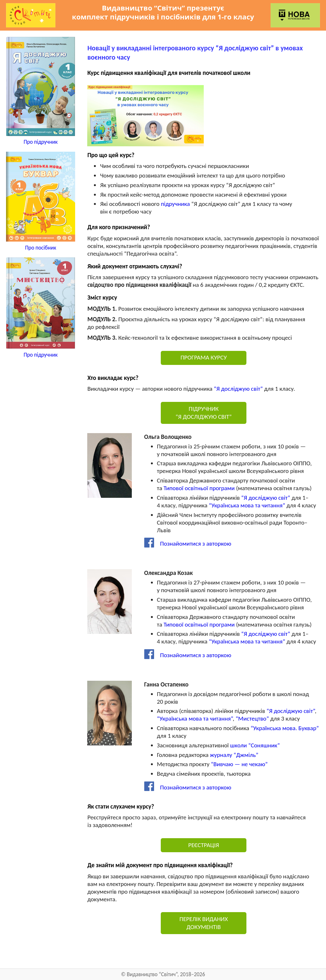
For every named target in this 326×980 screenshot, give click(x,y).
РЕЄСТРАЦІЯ (204, 845)
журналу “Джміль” (234, 755)
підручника (175, 204)
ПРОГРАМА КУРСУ (204, 357)
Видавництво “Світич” (152, 974)
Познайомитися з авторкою (188, 544)
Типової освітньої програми (199, 488)
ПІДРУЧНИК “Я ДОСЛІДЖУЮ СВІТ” (204, 413)
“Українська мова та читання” (247, 505)
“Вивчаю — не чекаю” (239, 764)
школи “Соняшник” (255, 745)
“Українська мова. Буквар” (285, 728)
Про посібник (41, 248)
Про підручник (41, 142)
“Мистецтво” (252, 719)
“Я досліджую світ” (238, 389)
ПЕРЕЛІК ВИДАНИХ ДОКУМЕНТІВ (204, 923)
